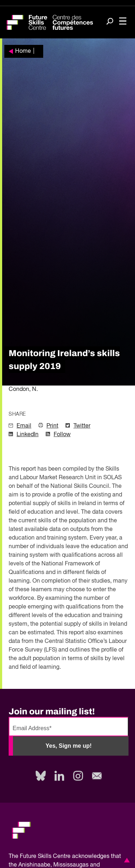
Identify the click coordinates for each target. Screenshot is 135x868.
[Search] (110, 22)
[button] (126, 860)
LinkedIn (28, 435)
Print (52, 426)
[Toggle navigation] (123, 22)
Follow (62, 435)
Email (24, 426)
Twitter (82, 426)
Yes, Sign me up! (68, 746)
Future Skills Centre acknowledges (65, 857)
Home (23, 51)
